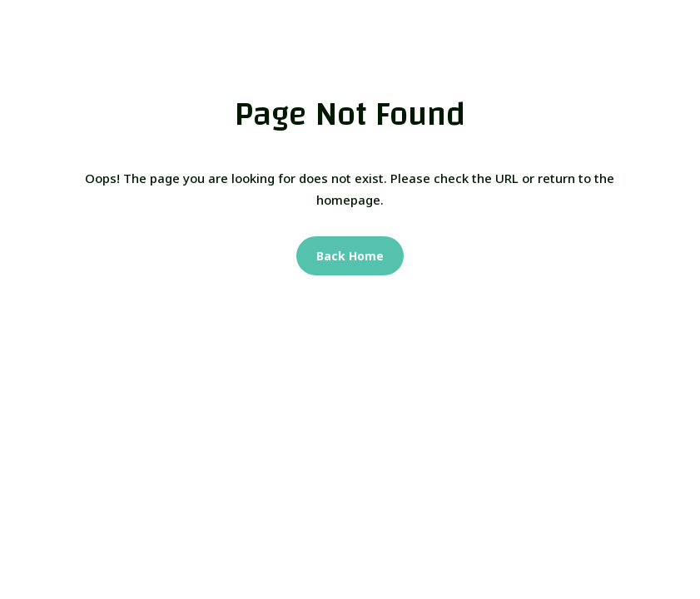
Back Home (350, 256)
